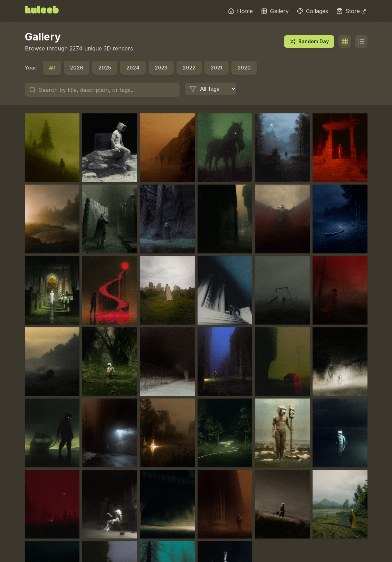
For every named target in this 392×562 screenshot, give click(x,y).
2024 (133, 68)
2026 (77, 68)
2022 (189, 68)
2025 (105, 68)
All (52, 68)
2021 (217, 68)
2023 (161, 68)
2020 (244, 68)
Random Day (309, 41)
